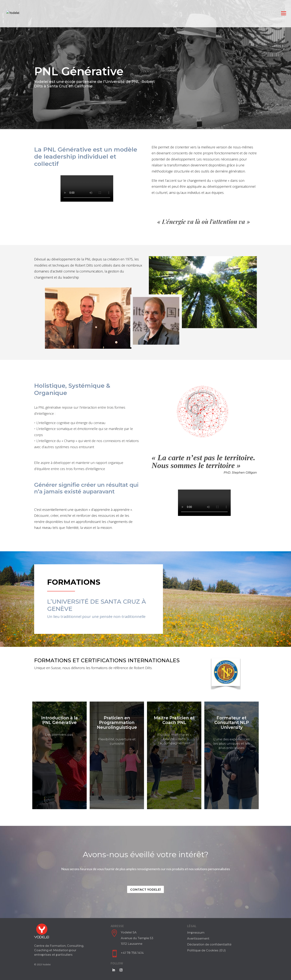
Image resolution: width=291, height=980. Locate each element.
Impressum (196, 933)
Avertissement (198, 939)
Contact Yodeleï (145, 889)
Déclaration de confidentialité (209, 944)
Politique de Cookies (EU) (206, 950)
